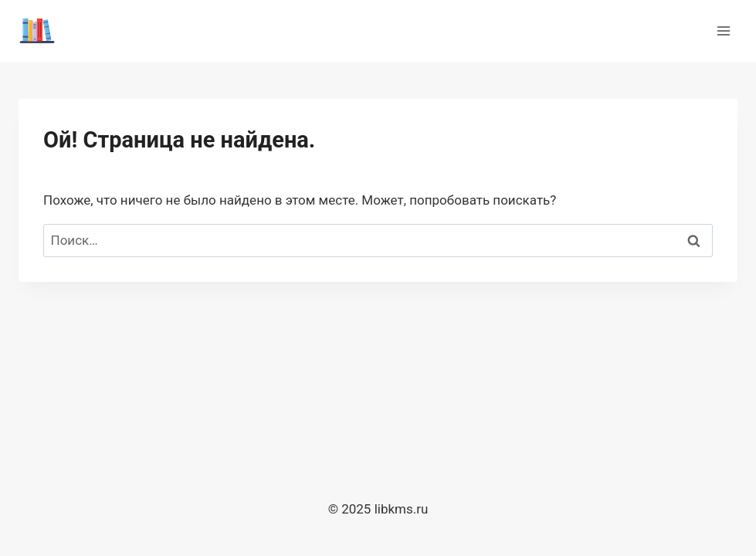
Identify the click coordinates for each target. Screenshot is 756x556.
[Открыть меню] (723, 31)
